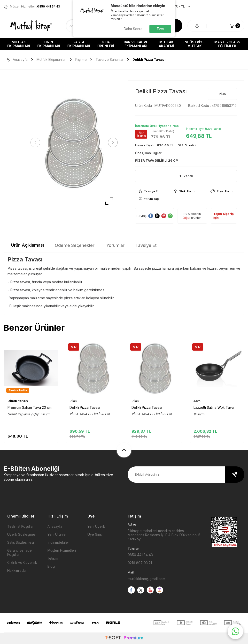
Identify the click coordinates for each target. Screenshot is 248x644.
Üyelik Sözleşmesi (22, 534)
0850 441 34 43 (140, 555)
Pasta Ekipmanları (79, 44)
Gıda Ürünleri (106, 44)
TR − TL (179, 7)
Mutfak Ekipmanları (19, 44)
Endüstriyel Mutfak (194, 44)
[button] (36, 142)
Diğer (187, 218)
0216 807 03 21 (140, 563)
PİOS (222, 94)
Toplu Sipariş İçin (224, 216)
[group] (74, 143)
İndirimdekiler (58, 542)
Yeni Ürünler (57, 534)
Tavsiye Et (149, 191)
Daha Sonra (133, 29)
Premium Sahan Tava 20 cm (30, 407)
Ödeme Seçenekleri (75, 245)
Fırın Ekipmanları (49, 44)
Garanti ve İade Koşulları (19, 552)
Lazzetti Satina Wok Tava (214, 407)
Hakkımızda (16, 570)
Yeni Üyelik (96, 526)
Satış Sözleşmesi (21, 542)
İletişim (53, 558)
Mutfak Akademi (167, 44)
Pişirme (81, 59)
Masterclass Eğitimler (227, 44)
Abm (197, 401)
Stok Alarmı (185, 191)
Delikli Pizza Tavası (85, 407)
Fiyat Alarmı (222, 191)
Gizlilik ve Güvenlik (22, 562)
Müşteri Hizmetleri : (32, 7)
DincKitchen (18, 401)
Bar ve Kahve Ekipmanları (136, 44)
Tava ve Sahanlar (110, 59)
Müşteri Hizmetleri (62, 550)
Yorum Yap (149, 199)
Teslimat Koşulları (21, 526)
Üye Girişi (95, 534)
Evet (160, 29)
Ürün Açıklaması (27, 245)
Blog (51, 566)
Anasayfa (17, 59)
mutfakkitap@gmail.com (146, 579)
